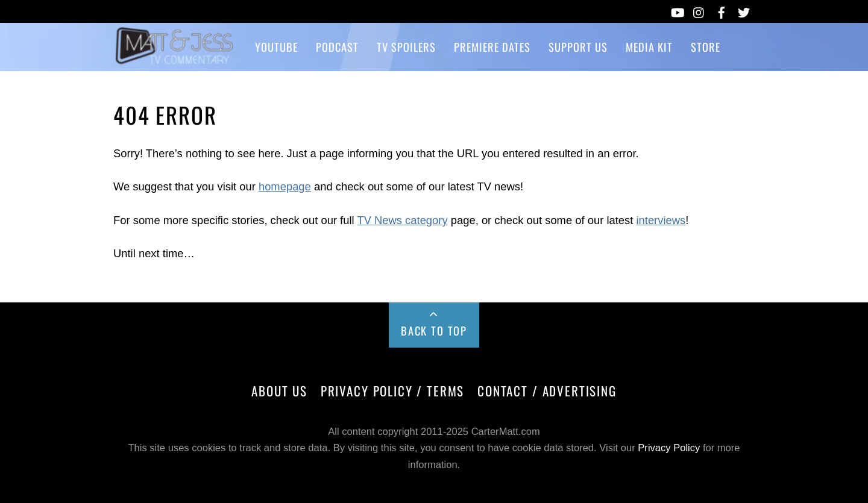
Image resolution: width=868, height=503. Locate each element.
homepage (285, 186)
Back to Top (434, 330)
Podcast (337, 47)
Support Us (578, 47)
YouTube (276, 47)
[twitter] (744, 10)
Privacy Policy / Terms (392, 391)
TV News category (402, 220)
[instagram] (699, 10)
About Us (279, 391)
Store (706, 47)
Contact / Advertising (547, 391)
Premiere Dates (492, 47)
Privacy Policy (669, 448)
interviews (661, 220)
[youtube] (677, 10)
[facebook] (722, 10)
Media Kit (649, 47)
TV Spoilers (406, 47)
